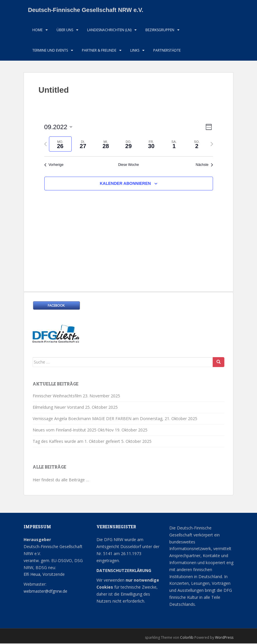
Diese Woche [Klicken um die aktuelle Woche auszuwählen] (128, 166)
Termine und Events (50, 51)
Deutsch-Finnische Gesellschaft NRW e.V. (86, 10)
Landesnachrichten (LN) (109, 30)
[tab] (60, 145)
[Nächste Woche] (212, 145)
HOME (37, 30)
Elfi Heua (32, 575)
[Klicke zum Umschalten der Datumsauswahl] (58, 128)
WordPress (224, 638)
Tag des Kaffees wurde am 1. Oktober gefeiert (76, 442)
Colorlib (187, 638)
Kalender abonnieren (125, 184)
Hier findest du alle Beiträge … (61, 481)
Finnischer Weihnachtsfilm (57, 396)
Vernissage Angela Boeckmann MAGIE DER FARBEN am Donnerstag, (98, 419)
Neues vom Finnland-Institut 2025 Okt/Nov (73, 430)
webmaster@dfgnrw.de (45, 592)
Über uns (65, 30)
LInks (135, 51)
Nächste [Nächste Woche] (204, 166)
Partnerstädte (167, 51)
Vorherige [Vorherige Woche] (54, 166)
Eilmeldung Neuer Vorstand (58, 408)
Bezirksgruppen (160, 30)
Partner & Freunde (99, 51)
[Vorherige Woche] (45, 145)
